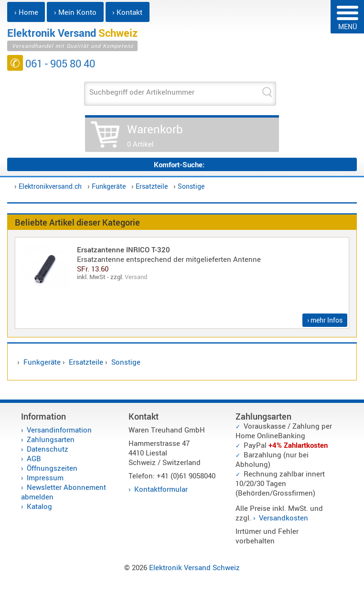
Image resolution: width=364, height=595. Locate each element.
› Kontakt (127, 12)
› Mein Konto (75, 12)
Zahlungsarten (51, 439)
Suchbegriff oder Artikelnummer (142, 92)
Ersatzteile (152, 186)
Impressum (45, 477)
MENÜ (348, 18)
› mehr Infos (325, 320)
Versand (136, 277)
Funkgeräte (109, 186)
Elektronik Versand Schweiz (194, 567)
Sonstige (191, 186)
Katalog (39, 506)
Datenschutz (48, 449)
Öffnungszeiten (52, 468)
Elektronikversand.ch (50, 186)
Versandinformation (59, 430)
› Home (26, 12)
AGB (34, 458)
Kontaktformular (161, 489)
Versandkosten (284, 518)
